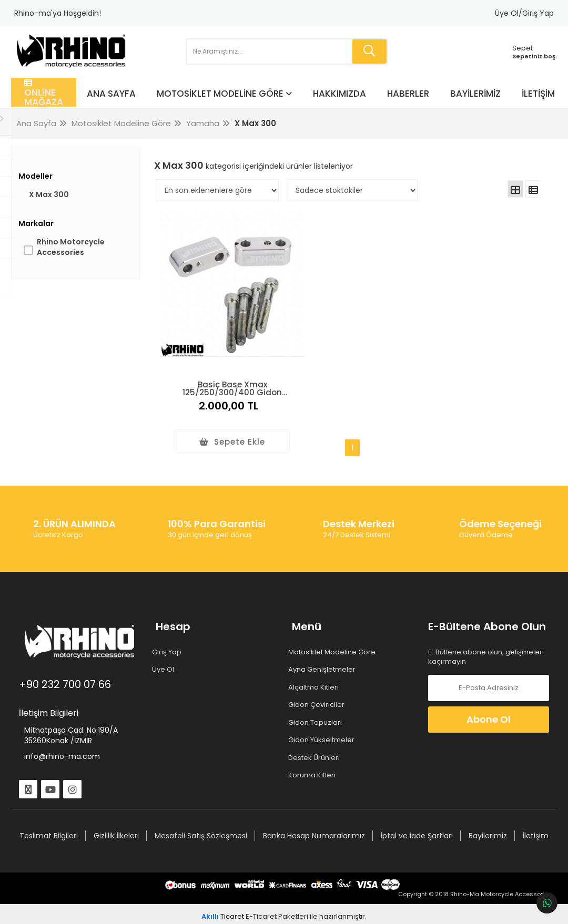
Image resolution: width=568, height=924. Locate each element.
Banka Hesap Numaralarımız (335, 824)
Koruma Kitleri (314, 764)
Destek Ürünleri (316, 747)
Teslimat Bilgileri (70, 824)
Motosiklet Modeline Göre (223, 105)
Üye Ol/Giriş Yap (524, 13)
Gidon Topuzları (317, 711)
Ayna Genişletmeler (324, 659)
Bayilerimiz (479, 105)
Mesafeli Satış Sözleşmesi (222, 824)
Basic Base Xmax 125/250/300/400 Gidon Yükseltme (222, 376)
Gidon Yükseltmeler (323, 729)
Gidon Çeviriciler (318, 694)
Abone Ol (486, 708)
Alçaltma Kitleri (315, 676)
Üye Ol (166, 659)
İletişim (541, 105)
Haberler (411, 105)
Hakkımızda (343, 105)
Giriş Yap (170, 641)
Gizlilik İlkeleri (137, 824)
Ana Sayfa (114, 105)
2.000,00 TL (222, 395)
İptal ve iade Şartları (438, 824)
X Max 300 (52, 207)
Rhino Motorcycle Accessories (73, 260)
